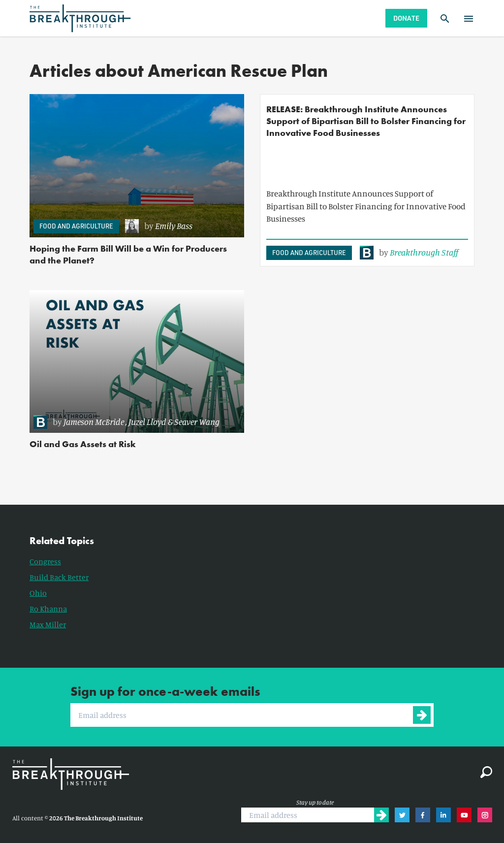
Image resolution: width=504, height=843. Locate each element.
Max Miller (48, 624)
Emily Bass (174, 226)
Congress (45, 561)
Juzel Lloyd (147, 421)
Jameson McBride (94, 421)
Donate (406, 18)
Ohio (38, 593)
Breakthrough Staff (424, 252)
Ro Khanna (48, 609)
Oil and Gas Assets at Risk (83, 444)
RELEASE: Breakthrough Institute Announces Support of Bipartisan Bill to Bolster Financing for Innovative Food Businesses (366, 121)
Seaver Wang (197, 421)
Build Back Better (59, 577)
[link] (180, 226)
